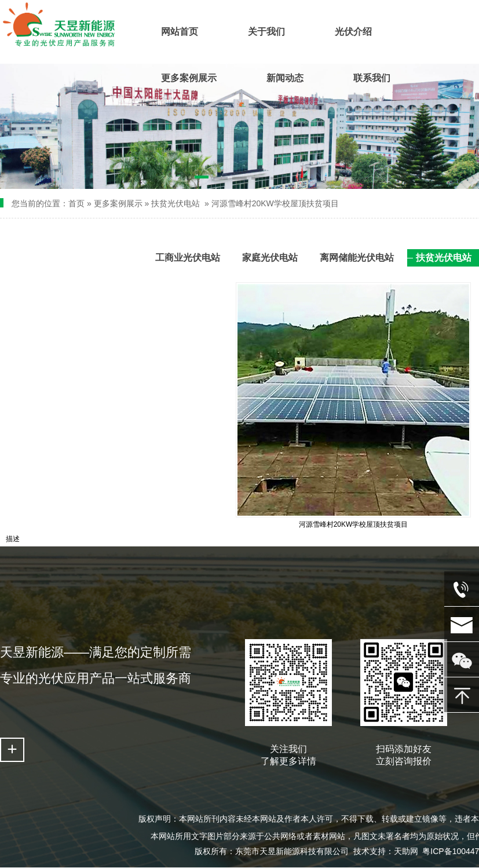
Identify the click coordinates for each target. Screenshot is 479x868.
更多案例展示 (118, 203)
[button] (202, 179)
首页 (76, 203)
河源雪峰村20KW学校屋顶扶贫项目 (275, 203)
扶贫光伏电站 (175, 203)
